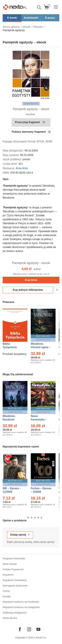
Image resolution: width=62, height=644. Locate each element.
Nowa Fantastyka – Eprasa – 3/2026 (41, 420)
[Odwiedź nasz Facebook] (20, 629)
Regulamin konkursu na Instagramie (21, 607)
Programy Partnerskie (14, 559)
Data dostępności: (14, 151)
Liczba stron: (10, 164)
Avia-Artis (22, 168)
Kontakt (7, 596)
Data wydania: (11, 155)
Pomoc (6, 591)
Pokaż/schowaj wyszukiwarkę (39, 7)
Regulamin (8, 575)
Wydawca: (9, 168)
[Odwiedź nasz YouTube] (38, 629)
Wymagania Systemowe (15, 586)
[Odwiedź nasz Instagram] (29, 629)
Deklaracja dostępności (15, 613)
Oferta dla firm (10, 618)
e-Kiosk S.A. (40, 638)
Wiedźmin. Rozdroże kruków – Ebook (13, 420)
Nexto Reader (10, 564)
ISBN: (6, 173)
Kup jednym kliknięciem (28, 290)
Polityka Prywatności (13, 569)
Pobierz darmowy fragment (29, 132)
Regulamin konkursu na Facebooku (21, 602)
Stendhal (31, 114)
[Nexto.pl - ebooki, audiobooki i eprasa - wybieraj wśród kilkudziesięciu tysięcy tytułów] (15, 7)
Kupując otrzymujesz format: (19, 141)
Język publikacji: (13, 159)
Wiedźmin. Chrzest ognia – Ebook (41, 347)
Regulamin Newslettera (15, 580)
